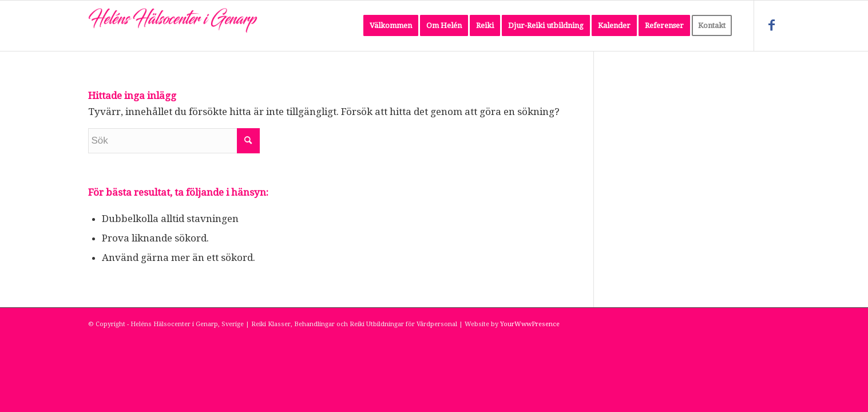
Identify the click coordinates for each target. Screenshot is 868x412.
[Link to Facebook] (772, 25)
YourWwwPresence (530, 324)
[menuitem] (391, 26)
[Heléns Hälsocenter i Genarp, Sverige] (174, 26)
